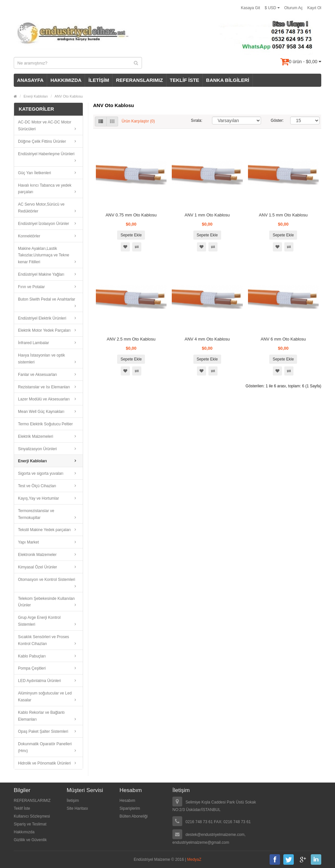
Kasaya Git (250, 8)
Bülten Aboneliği (133, 816)
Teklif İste (22, 808)
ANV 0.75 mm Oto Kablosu (131, 215)
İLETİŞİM (99, 80)
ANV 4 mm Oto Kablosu (207, 339)
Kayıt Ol (314, 8)
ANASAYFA (30, 80)
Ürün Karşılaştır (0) (138, 121)
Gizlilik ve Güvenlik (30, 840)
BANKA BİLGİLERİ (228, 80)
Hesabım (127, 801)
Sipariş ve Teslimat (30, 824)
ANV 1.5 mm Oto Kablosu (283, 215)
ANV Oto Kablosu (69, 96)
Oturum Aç (294, 8)
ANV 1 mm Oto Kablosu (207, 215)
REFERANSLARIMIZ (139, 80)
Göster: (276, 120)
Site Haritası (77, 808)
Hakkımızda (24, 832)
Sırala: (197, 120)
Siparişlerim (130, 808)
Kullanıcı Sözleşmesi (32, 816)
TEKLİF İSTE (185, 80)
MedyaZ (194, 859)
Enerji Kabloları (36, 96)
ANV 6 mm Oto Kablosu (283, 339)
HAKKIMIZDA (66, 80)
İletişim (73, 801)
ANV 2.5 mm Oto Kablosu (131, 339)
